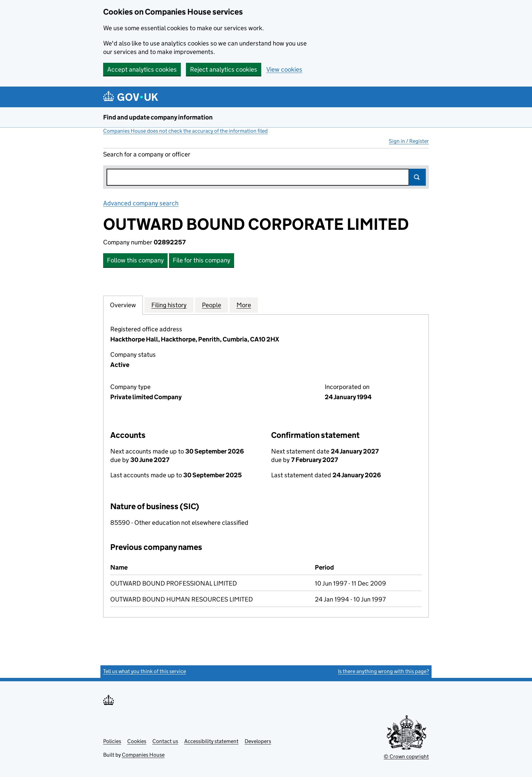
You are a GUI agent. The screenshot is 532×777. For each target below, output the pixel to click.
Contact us (165, 741)
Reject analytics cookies (224, 69)
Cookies (137, 741)
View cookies (284, 69)
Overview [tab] (123, 305)
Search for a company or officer (147, 154)
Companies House (143, 755)
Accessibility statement (211, 741)
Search (417, 177)
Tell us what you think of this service (145, 671)
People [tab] (212, 305)
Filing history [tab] (169, 305)
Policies (112, 741)
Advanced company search (141, 203)
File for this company (202, 260)
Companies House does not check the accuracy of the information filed (185, 131)
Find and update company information (158, 117)
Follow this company (135, 260)
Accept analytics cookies (142, 69)
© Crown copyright (406, 756)
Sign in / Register (409, 141)
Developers (258, 741)
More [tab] (244, 305)
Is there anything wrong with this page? (383, 671)
